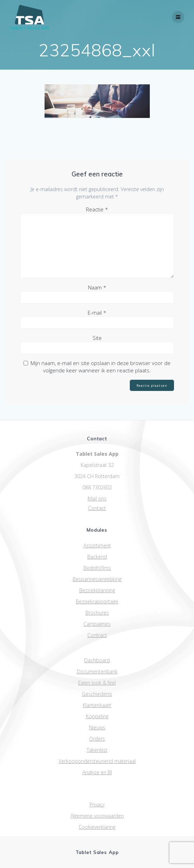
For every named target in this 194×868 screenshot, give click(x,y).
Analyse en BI (97, 772)
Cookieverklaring (97, 827)
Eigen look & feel (97, 683)
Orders (97, 739)
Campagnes (97, 624)
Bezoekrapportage (97, 601)
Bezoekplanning (97, 590)
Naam (97, 287)
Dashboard (97, 660)
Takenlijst (97, 750)
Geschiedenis (97, 694)
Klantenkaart (97, 705)
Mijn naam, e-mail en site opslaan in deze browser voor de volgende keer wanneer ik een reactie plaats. (101, 367)
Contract (97, 635)
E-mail (97, 313)
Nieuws (97, 727)
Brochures (97, 613)
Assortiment (97, 545)
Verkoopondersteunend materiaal (97, 761)
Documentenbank (97, 671)
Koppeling (97, 716)
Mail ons (97, 499)
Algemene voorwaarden (97, 816)
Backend (97, 557)
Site (97, 338)
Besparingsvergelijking (97, 579)
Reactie (97, 209)
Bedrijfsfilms (97, 568)
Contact (97, 508)
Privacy (97, 804)
